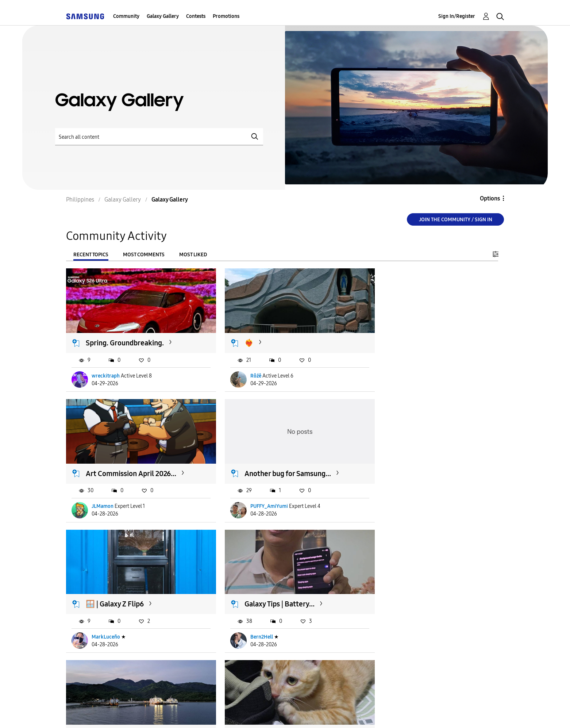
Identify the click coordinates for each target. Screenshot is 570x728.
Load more (88, 669)
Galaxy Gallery (163, 16)
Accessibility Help (107, 713)
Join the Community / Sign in (456, 220)
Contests (196, 16)
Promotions (226, 16)
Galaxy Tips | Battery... (419, 465)
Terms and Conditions (193, 713)
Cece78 (100, 624)
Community (126, 16)
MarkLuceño (255, 498)
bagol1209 (253, 624)
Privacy (266, 713)
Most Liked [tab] (193, 255)
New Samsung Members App (430, 591)
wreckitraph (106, 371)
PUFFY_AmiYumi (111, 498)
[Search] (159, 137)
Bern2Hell (401, 498)
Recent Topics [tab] (91, 255)
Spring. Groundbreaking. (125, 339)
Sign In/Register (457, 16)
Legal (315, 713)
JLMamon (401, 371)
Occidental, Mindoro (118, 591)
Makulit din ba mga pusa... (276, 591)
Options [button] (490, 198)
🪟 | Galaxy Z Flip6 (264, 465)
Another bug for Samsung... (129, 465)
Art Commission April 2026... (429, 339)
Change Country (372, 713)
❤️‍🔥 (240, 339)
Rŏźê (246, 371)
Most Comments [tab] (144, 255)
